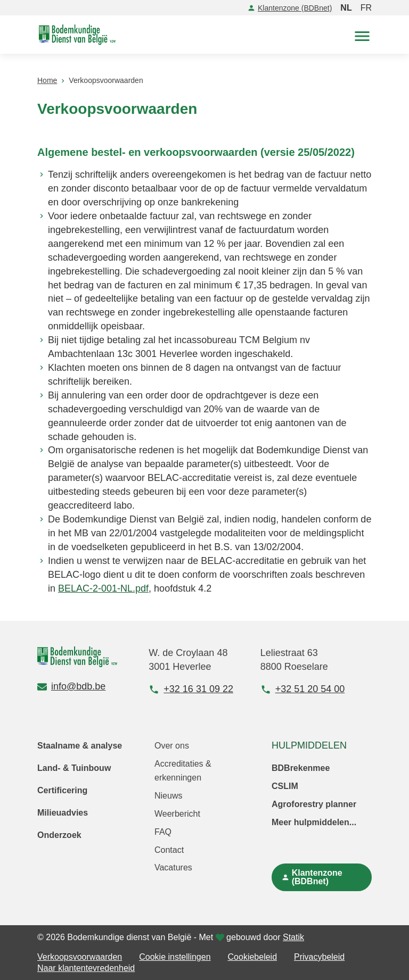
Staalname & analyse (80, 746)
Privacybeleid (319, 957)
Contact (169, 850)
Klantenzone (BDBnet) (289, 8)
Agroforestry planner (314, 804)
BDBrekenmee (301, 768)
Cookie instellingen (175, 957)
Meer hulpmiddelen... (314, 822)
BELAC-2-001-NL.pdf (103, 588)
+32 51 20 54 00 (303, 689)
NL (346, 8)
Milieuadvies (63, 813)
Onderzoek (59, 835)
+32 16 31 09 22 (191, 689)
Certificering (62, 790)
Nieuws (168, 796)
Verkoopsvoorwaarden (80, 957)
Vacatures (173, 867)
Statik (293, 937)
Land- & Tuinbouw (74, 768)
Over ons (172, 746)
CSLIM (285, 786)
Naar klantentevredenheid (86, 968)
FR (366, 8)
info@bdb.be (71, 686)
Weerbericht (177, 814)
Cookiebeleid (253, 957)
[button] (362, 35)
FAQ (163, 832)
